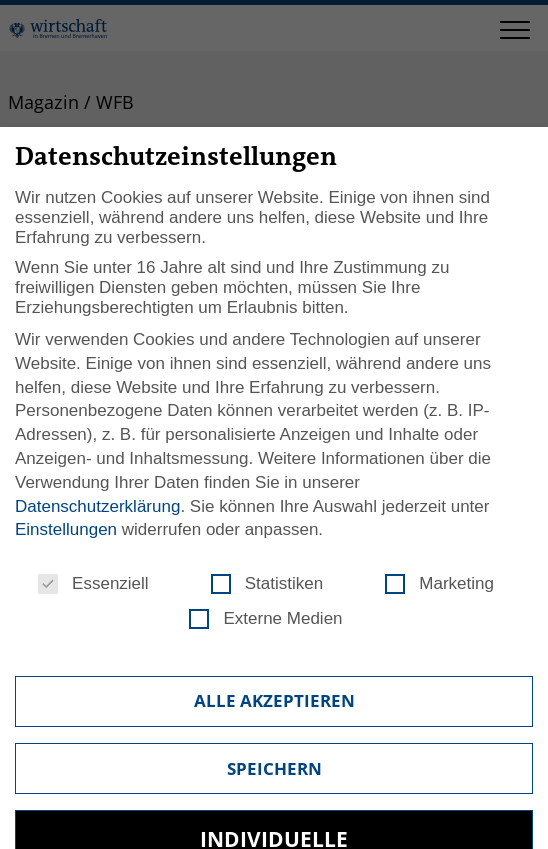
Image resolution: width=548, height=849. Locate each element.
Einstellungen (66, 529)
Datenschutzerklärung (97, 506)
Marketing (439, 584)
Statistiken (267, 584)
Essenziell (93, 584)
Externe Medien (265, 619)
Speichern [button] (274, 768)
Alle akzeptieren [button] (274, 700)
